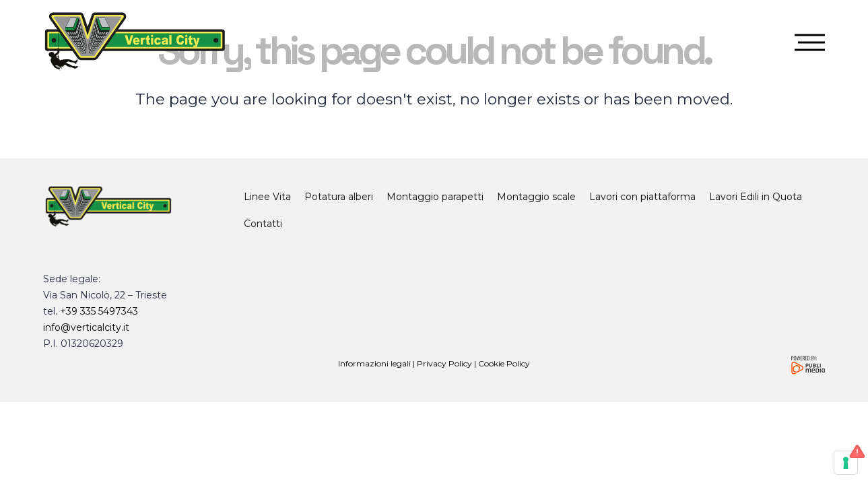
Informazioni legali (374, 363)
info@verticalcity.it (86, 327)
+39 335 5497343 (99, 311)
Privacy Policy (444, 363)
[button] (811, 43)
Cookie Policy (504, 363)
